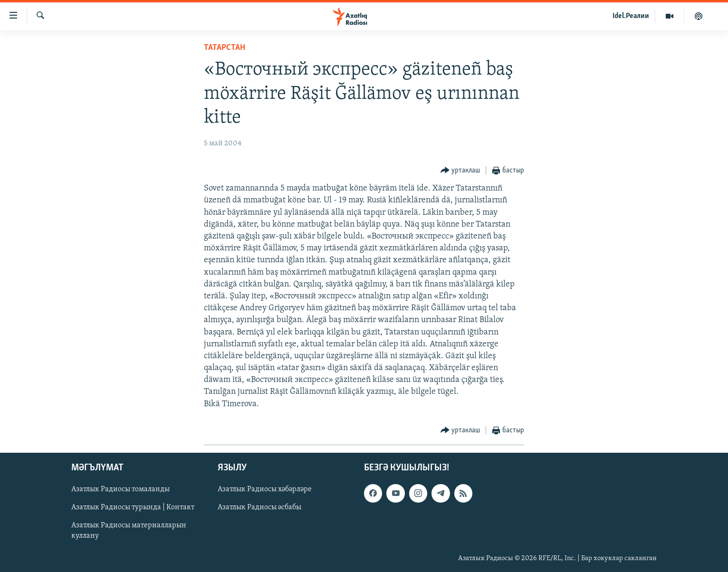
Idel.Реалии (631, 16)
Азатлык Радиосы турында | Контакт (133, 507)
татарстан (225, 48)
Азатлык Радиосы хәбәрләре (265, 489)
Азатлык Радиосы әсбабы (259, 507)
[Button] (460, 171)
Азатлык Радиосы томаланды (120, 489)
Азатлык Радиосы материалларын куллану (129, 531)
